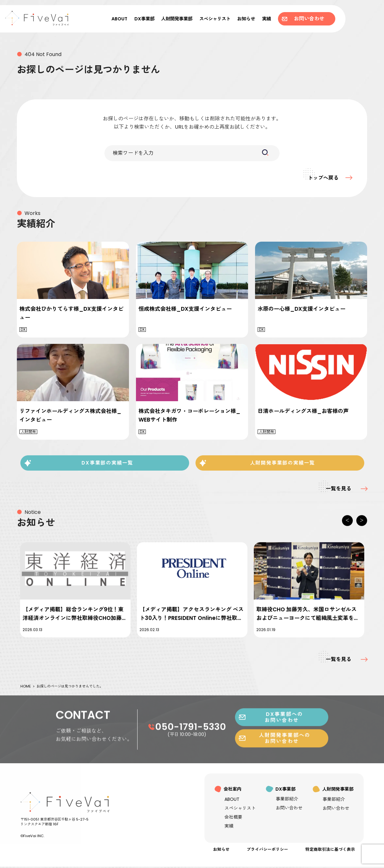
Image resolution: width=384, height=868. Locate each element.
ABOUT (119, 19)
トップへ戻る (320, 178)
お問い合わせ (303, 19)
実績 (267, 19)
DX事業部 (144, 19)
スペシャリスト (215, 19)
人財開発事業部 (177, 19)
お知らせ (246, 19)
